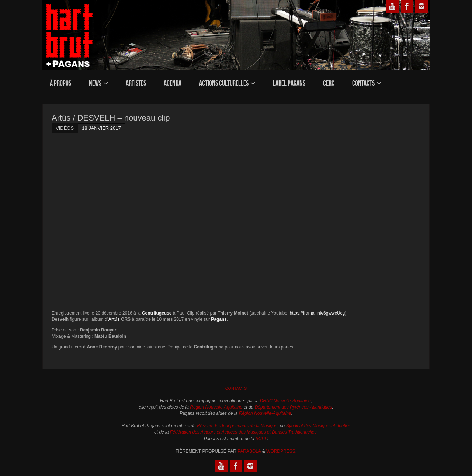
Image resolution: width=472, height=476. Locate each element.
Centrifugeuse (157, 313)
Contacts (236, 388)
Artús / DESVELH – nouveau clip (111, 118)
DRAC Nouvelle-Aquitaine (285, 401)
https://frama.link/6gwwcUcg (317, 313)
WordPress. (281, 451)
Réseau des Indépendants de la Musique (237, 426)
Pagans (219, 319)
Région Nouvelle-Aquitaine (216, 407)
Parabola (249, 451)
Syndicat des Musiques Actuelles (318, 426)
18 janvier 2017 (101, 128)
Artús (114, 319)
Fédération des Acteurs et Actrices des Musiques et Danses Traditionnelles (243, 432)
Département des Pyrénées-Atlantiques (293, 407)
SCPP (261, 439)
